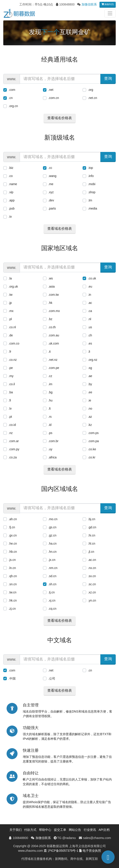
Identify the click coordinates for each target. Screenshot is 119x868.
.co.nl (12, 327)
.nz (11, 433)
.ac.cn (92, 560)
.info (91, 176)
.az (90, 417)
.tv (10, 217)
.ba (11, 392)
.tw (11, 295)
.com (12, 90)
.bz (50, 319)
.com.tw (53, 295)
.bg (50, 392)
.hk (50, 303)
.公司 (52, 678)
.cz (50, 376)
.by (90, 384)
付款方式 (30, 830)
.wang (52, 176)
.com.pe (54, 368)
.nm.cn (53, 568)
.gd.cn (92, 527)
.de (11, 335)
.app (12, 200)
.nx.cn (92, 568)
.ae (90, 376)
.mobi (92, 184)
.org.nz (93, 360)
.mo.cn (53, 519)
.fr (10, 352)
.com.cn (54, 98)
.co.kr (92, 457)
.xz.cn (92, 592)
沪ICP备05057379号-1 (63, 851)
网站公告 (75, 830)
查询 (108, 78)
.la (10, 278)
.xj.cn (52, 600)
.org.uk (13, 286)
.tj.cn (52, 592)
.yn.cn (92, 600)
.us (90, 327)
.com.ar (14, 441)
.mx (11, 311)
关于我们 (16, 830)
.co (11, 176)
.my (11, 376)
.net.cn (92, 98)
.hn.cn (52, 552)
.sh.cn (52, 584)
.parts (52, 208)
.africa (52, 457)
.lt (49, 408)
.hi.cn (91, 535)
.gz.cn (52, 535)
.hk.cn (13, 600)
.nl (90, 319)
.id (50, 425)
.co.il (12, 384)
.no (90, 408)
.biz (11, 168)
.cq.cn (52, 609)
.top (90, 168)
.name (13, 184)
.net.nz (53, 360)
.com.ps (93, 433)
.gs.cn (52, 527)
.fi (10, 400)
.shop (92, 192)
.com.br (53, 441)
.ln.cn (12, 568)
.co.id (12, 425)
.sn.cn (13, 584)
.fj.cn (12, 527)
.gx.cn (13, 535)
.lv (10, 408)
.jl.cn (91, 552)
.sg (90, 368)
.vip (11, 192)
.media (92, 208)
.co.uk (92, 278)
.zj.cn (12, 609)
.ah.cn (13, 519)
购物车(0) (108, 4)
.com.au (54, 335)
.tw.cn (12, 592)
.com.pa (93, 441)
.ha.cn (52, 543)
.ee (90, 392)
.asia (52, 286)
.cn (11, 98)
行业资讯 (90, 830)
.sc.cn (92, 584)
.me (51, 184)
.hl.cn (91, 543)
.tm (90, 200)
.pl (10, 319)
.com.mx (54, 311)
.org (91, 90)
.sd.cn (52, 576)
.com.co (14, 343)
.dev (51, 200)
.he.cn (13, 543)
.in (90, 295)
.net (51, 90)
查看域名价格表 (60, 118)
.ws (51, 278)
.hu (50, 400)
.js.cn (12, 560)
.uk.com (54, 343)
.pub (12, 208)
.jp (10, 303)
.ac (90, 303)
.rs (50, 417)
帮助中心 (45, 830)
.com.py (14, 449)
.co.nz (13, 360)
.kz (90, 425)
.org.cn (13, 106)
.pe (11, 368)
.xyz (51, 192)
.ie (90, 400)
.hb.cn (13, 552)
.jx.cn (52, 560)
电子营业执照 (92, 851)
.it (49, 352)
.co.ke (92, 449)
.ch (90, 335)
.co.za (13, 457)
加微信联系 (89, 4)
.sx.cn (92, 576)
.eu (90, 286)
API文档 (104, 830)
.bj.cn (91, 519)
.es (90, 343)
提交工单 (60, 830)
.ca (90, 311)
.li (89, 352)
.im (50, 384)
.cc (50, 168)
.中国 (12, 678)
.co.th (52, 327)
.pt (10, 417)
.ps (50, 433)
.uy (50, 449)
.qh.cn (13, 576)
